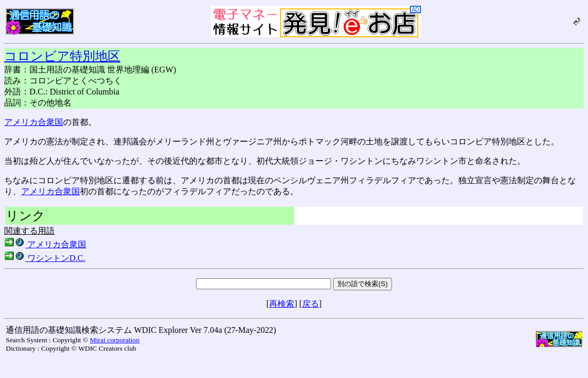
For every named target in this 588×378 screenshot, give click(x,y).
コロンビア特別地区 (62, 56)
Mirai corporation (115, 340)
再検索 (282, 304)
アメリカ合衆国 (34, 122)
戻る (311, 304)
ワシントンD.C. (45, 258)
